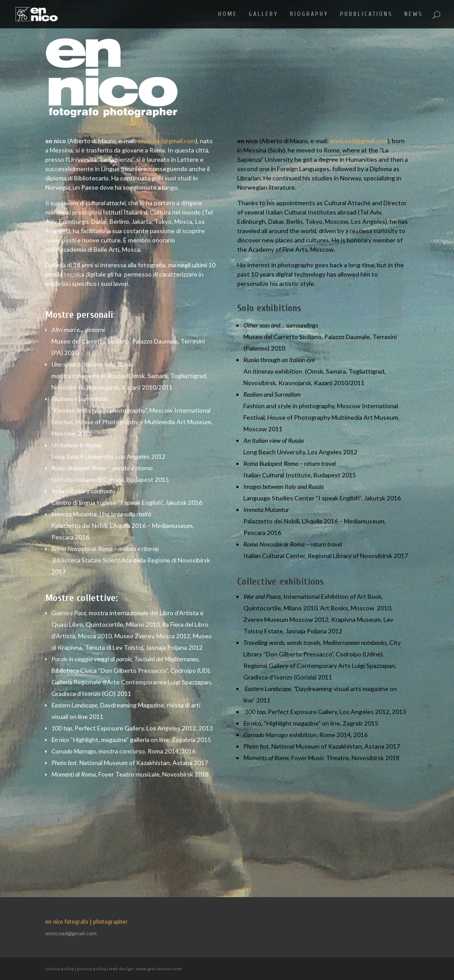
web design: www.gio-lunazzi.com (145, 968)
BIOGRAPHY (309, 14)
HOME (228, 14)
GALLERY (264, 14)
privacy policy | (93, 968)
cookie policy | (61, 968)
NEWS (414, 14)
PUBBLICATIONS (366, 14)
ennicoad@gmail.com (167, 141)
